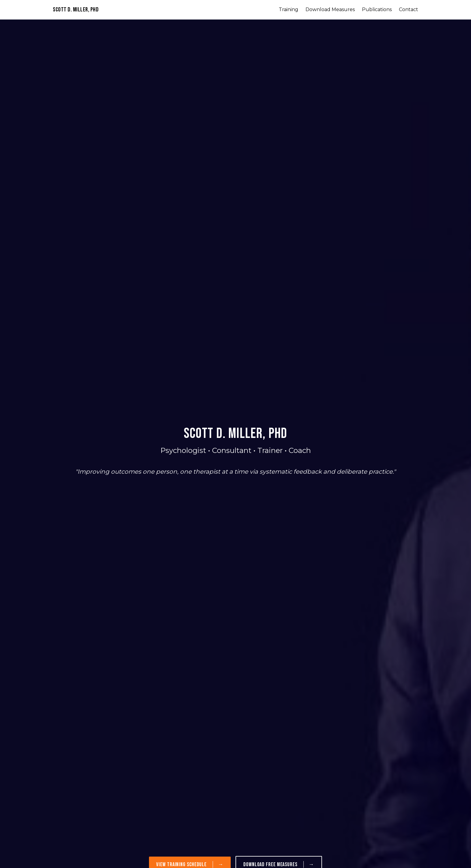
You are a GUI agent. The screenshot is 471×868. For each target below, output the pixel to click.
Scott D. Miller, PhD (76, 10)
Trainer (270, 450)
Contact (409, 9)
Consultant (232, 450)
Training (289, 9)
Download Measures (330, 9)
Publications (377, 9)
